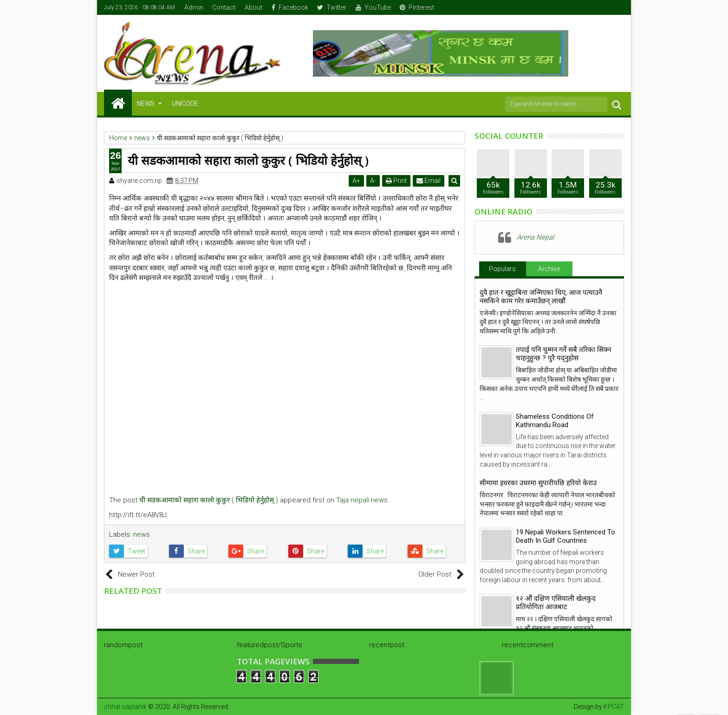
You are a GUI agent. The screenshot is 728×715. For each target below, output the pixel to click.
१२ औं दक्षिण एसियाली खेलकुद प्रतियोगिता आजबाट (556, 603)
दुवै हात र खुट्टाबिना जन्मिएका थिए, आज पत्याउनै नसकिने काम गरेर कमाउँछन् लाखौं (541, 297)
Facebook (290, 7)
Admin (194, 7)
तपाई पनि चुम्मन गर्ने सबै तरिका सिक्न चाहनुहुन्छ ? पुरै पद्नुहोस (563, 354)
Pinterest (417, 7)
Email (429, 181)
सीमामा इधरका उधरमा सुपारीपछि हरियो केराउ (538, 483)
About (253, 7)
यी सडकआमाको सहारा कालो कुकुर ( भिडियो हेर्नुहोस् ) (209, 500)
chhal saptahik (125, 707)
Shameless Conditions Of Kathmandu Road (555, 421)
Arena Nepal (535, 237)
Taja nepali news (362, 500)
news (142, 534)
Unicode (185, 104)
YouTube (373, 7)
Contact (224, 7)
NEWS (146, 104)
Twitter (332, 7)
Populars (502, 269)
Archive (549, 269)
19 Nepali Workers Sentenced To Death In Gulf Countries (565, 536)
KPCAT (614, 707)
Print (397, 181)
